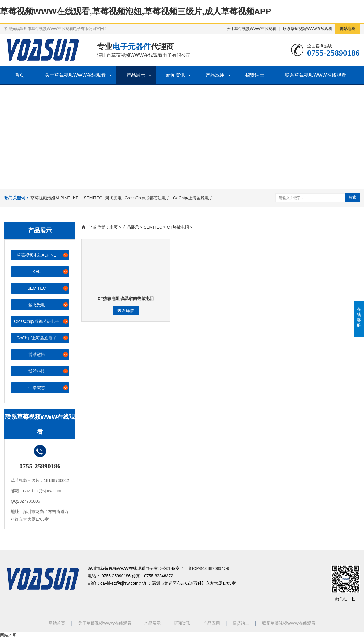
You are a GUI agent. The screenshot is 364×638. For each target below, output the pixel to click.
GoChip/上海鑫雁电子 (193, 198)
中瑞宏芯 (49, 388)
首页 (20, 75)
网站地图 (347, 29)
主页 (114, 227)
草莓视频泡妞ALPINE (50, 198)
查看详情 (126, 311)
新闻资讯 (175, 75)
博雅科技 (49, 371)
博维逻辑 (49, 354)
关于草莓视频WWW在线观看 (251, 29)
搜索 (352, 197)
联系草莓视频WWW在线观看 (308, 29)
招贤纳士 (255, 75)
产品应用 (215, 75)
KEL (77, 198)
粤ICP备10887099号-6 (209, 568)
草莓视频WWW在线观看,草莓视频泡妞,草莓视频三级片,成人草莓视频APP (136, 11)
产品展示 (136, 75)
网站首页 (57, 623)
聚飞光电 (113, 198)
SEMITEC (93, 198)
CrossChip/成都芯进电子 (147, 198)
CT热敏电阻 (178, 227)
